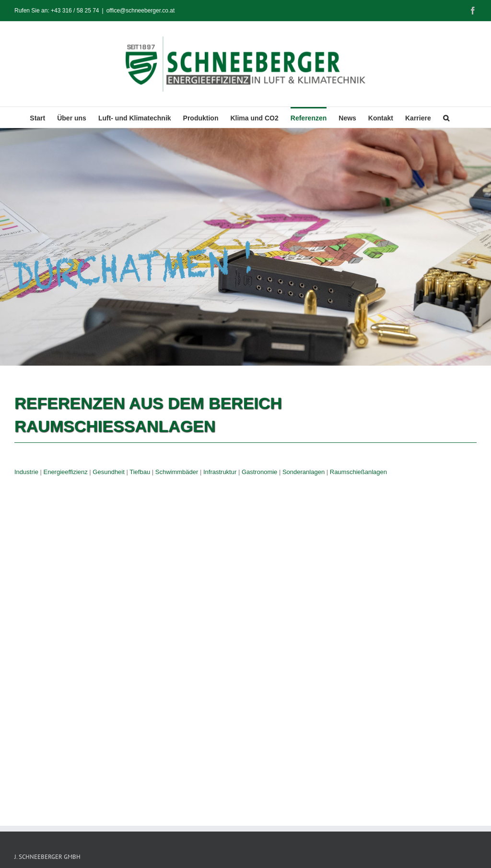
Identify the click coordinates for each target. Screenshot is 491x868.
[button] (446, 117)
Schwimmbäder (177, 472)
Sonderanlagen (304, 472)
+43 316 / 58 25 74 (75, 11)
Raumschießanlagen (358, 472)
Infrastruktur (220, 472)
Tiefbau (140, 472)
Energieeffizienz (65, 472)
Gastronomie (259, 472)
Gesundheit (109, 472)
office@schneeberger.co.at (141, 11)
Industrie (26, 472)
